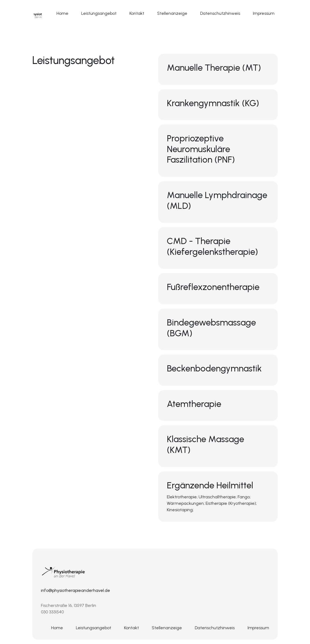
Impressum (264, 13)
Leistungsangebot (99, 13)
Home (62, 13)
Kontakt (137, 13)
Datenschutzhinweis (220, 13)
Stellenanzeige (172, 13)
